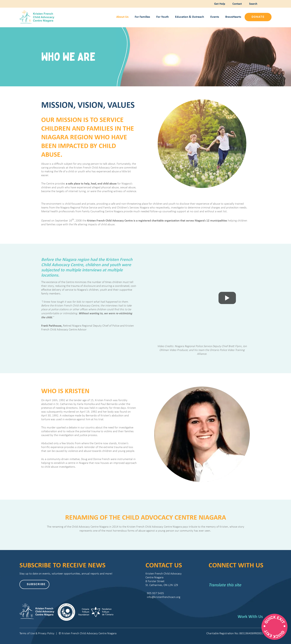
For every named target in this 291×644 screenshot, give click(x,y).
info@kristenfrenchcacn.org (163, 597)
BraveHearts (233, 17)
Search (252, 4)
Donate (258, 17)
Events (215, 17)
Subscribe (36, 584)
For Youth (163, 17)
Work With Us (250, 616)
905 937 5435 (155, 593)
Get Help (219, 4)
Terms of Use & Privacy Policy (37, 633)
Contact (237, 4)
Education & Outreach (190, 17)
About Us (122, 17)
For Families (142, 17)
